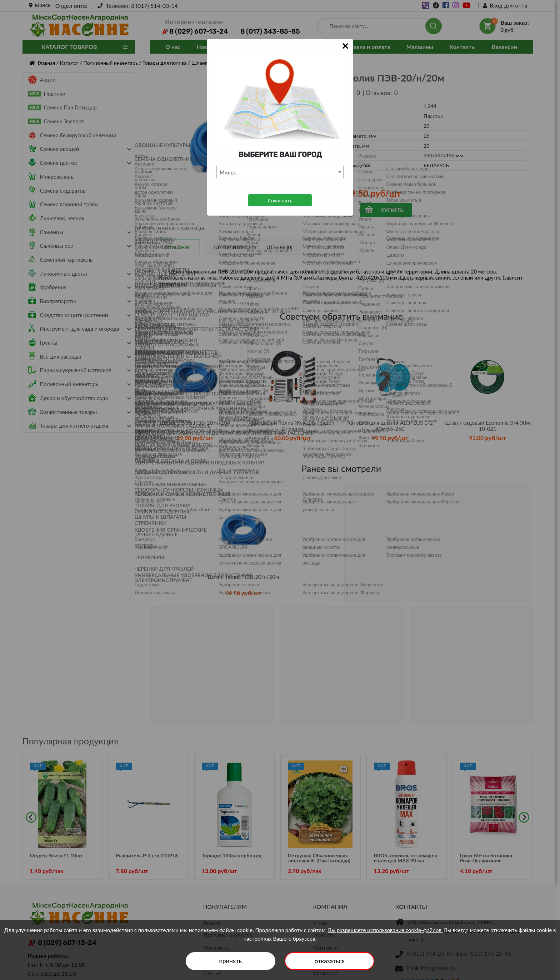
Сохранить (280, 200)
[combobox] (280, 172)
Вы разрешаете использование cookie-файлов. (386, 930)
